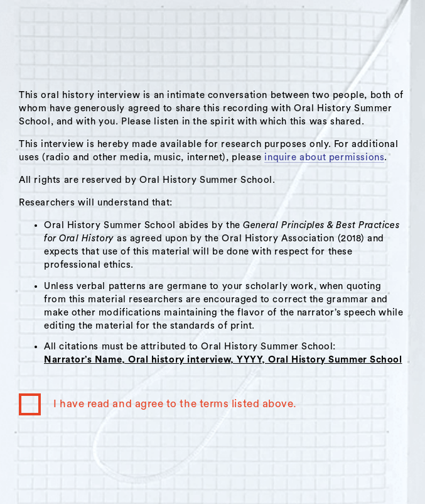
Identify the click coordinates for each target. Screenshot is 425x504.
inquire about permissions (324, 157)
